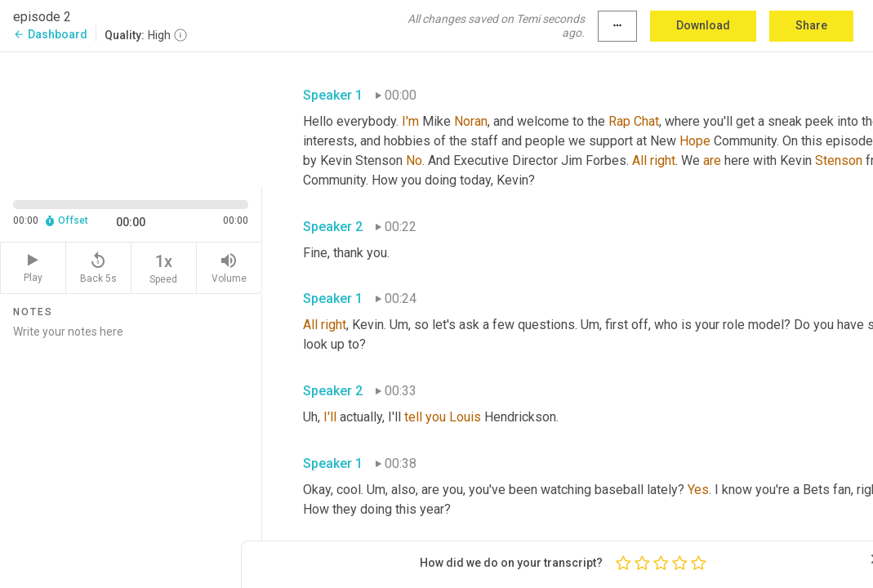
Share (811, 25)
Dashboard (50, 34)
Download (703, 25)
